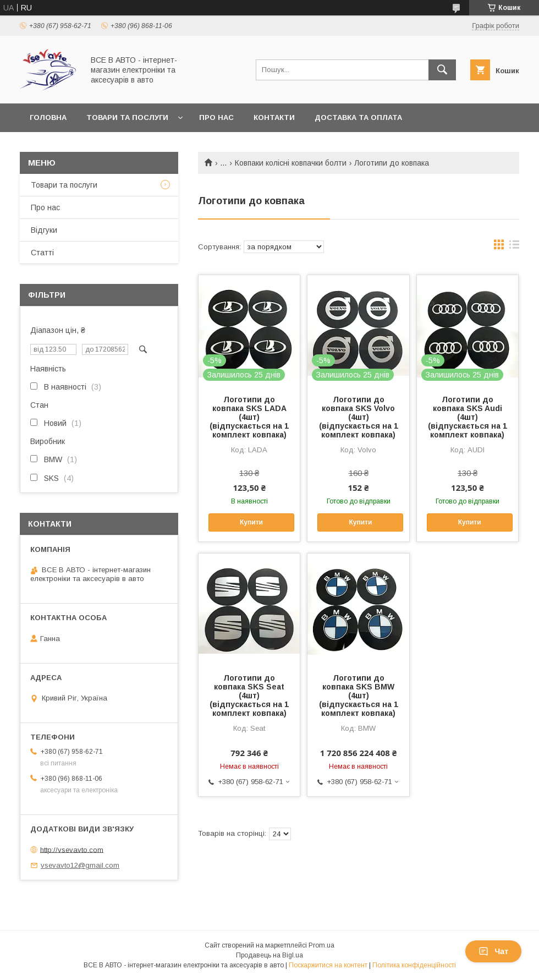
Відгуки (44, 230)
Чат (493, 951)
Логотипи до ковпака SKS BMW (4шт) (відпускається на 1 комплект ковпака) (359, 696)
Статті (42, 253)
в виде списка (514, 247)
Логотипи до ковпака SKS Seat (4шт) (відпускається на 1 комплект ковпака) (249, 696)
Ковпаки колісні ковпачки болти (291, 163)
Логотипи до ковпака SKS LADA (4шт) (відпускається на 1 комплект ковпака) (249, 417)
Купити (251, 522)
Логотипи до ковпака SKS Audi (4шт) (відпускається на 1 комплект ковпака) (468, 417)
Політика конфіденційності (414, 965)
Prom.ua (321, 945)
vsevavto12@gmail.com (80, 865)
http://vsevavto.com (72, 849)
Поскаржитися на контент (328, 965)
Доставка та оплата (358, 117)
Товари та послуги (127, 117)
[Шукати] (442, 70)
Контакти (274, 117)
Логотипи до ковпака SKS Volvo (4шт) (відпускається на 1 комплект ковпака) (359, 417)
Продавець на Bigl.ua (269, 955)
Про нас (216, 117)
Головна (48, 117)
